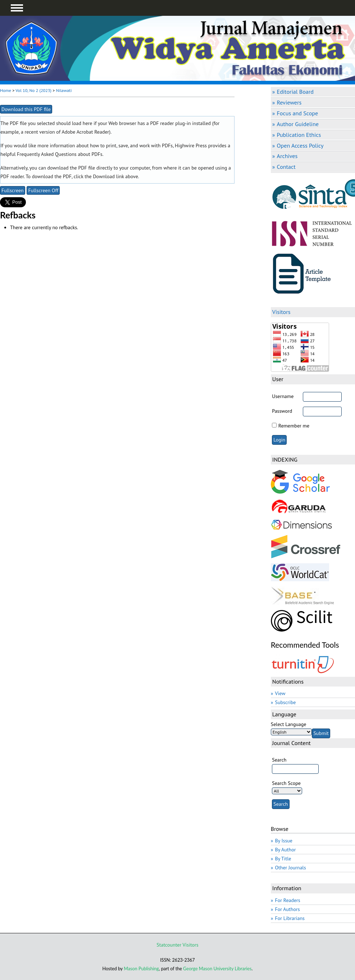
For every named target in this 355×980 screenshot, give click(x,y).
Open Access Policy (300, 145)
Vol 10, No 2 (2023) (33, 90)
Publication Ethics (299, 135)
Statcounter (169, 945)
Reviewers (289, 102)
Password (282, 411)
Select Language (289, 724)
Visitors (191, 945)
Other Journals (291, 868)
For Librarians (290, 918)
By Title (283, 859)
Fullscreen (13, 190)
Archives (287, 156)
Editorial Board (295, 92)
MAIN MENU (17, 8)
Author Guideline (298, 124)
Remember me (294, 426)
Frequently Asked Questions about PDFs (60, 154)
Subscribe (286, 702)
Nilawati (64, 90)
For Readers (288, 900)
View (280, 693)
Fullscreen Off (43, 190)
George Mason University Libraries (217, 969)
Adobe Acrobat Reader (85, 132)
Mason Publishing (141, 969)
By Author (286, 850)
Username (283, 396)
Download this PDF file (26, 109)
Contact (286, 167)
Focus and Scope (298, 113)
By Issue (284, 841)
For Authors (288, 909)
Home (6, 90)
